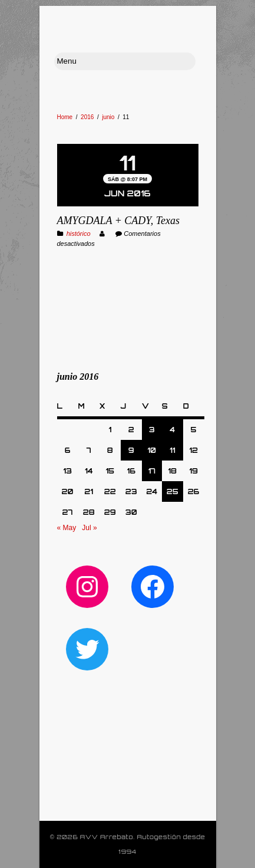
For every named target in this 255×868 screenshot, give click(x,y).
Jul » (89, 528)
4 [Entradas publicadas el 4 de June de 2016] (172, 430)
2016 (87, 117)
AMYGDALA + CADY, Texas (119, 221)
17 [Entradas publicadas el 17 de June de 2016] (152, 471)
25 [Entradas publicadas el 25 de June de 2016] (173, 491)
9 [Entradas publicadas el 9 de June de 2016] (131, 450)
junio (108, 117)
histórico (79, 234)
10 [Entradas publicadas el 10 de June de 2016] (152, 450)
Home (65, 117)
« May (67, 528)
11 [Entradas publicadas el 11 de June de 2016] (172, 450)
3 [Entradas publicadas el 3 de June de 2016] (152, 430)
